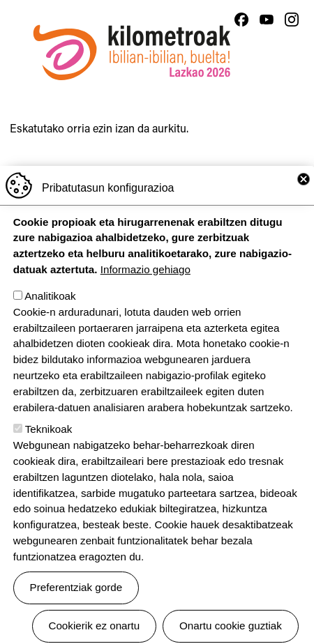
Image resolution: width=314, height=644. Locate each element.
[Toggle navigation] (290, 83)
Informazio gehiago (145, 293)
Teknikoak (49, 453)
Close (304, 203)
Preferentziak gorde (76, 611)
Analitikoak (50, 320)
